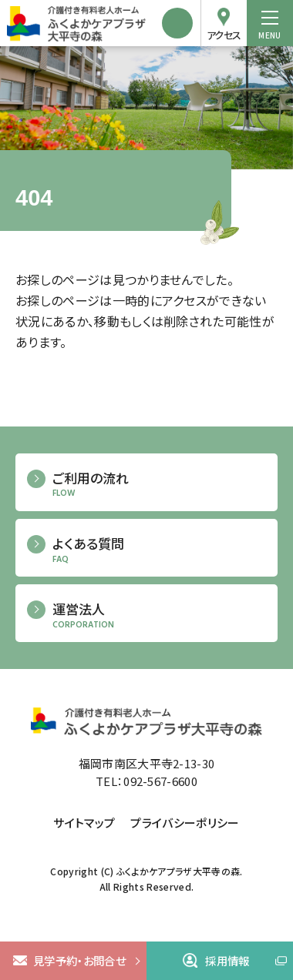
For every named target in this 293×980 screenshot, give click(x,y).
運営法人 (159, 615)
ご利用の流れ (159, 485)
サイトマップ (84, 823)
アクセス (224, 35)
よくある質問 (159, 550)
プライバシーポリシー (185, 823)
